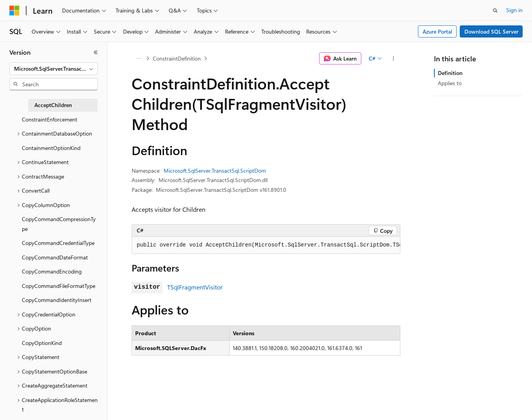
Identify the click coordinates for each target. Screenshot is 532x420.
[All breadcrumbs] (138, 59)
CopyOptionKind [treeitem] (42, 343)
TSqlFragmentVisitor (195, 287)
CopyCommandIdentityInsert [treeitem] (57, 300)
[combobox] (54, 69)
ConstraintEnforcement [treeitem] (50, 119)
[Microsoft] (14, 11)
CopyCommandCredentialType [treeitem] (58, 243)
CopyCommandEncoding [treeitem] (52, 271)
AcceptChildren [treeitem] (53, 105)
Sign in (514, 10)
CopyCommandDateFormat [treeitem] (55, 257)
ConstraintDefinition (177, 58)
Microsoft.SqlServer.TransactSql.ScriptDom (215, 171)
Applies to (450, 83)
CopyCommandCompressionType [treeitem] (59, 224)
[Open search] (495, 11)
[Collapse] (96, 52)
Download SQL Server (491, 31)
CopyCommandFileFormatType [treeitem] (59, 286)
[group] (266, 245)
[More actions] (394, 59)
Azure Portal (437, 31)
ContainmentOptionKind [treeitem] (51, 148)
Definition (450, 73)
